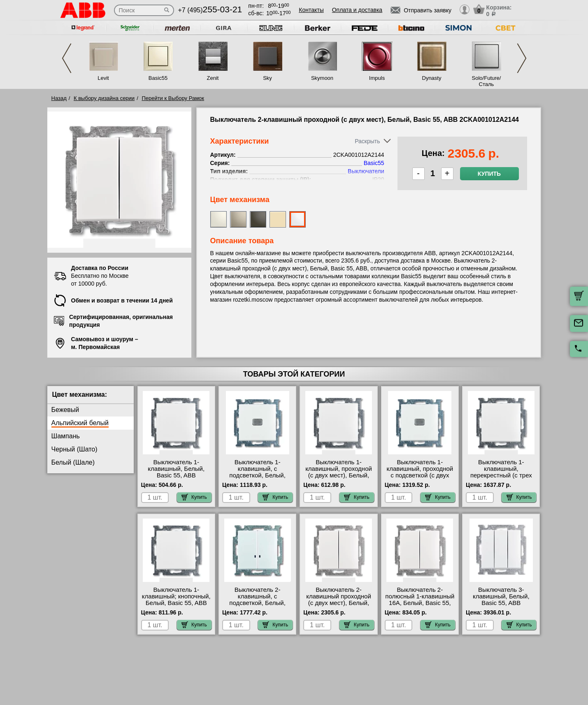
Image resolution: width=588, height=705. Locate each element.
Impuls (377, 78)
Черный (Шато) (74, 449)
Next (522, 58)
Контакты (311, 10)
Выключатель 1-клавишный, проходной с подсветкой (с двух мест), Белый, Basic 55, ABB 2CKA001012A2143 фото (420, 479)
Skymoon (322, 78)
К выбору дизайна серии (104, 98)
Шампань (66, 436)
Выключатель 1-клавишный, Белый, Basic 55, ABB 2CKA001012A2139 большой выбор (176, 475)
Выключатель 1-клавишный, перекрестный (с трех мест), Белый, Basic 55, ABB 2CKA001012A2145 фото (501, 479)
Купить (489, 174)
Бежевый (65, 410)
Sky (267, 78)
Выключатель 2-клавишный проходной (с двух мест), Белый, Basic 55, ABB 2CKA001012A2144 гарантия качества (339, 606)
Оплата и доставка (357, 10)
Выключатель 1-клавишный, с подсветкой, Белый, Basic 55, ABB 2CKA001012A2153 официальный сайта (258, 479)
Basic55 (158, 78)
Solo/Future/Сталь (487, 81)
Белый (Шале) (73, 462)
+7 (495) (210, 10)
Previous (67, 58)
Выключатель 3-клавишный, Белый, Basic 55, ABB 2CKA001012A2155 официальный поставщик (501, 606)
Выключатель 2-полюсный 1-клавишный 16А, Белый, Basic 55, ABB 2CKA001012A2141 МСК (420, 603)
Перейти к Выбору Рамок (173, 98)
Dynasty (432, 78)
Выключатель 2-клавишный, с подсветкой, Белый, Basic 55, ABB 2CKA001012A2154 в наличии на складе (257, 606)
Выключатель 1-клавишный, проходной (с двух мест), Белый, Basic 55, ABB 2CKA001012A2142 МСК (339, 475)
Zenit (213, 78)
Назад (59, 98)
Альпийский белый (80, 423)
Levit (103, 78)
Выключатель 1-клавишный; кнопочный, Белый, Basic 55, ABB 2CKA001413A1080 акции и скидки (176, 603)
